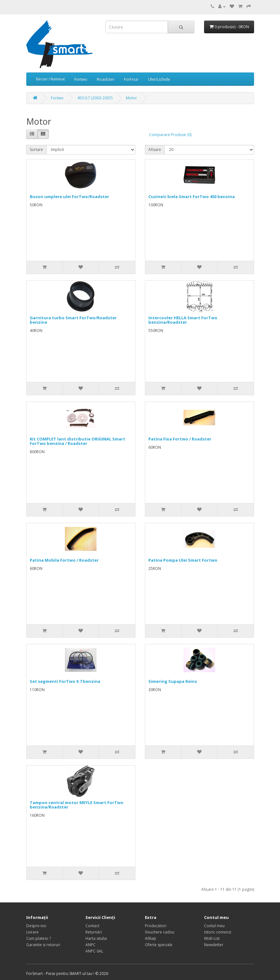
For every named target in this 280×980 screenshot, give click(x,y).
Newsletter (214, 945)
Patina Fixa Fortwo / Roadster (180, 439)
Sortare (36, 150)
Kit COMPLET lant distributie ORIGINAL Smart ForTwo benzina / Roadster (78, 441)
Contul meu (214, 926)
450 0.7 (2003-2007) (95, 98)
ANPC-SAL (94, 951)
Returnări (94, 932)
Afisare (155, 150)
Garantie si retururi (43, 945)
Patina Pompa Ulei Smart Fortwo (183, 560)
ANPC (90, 945)
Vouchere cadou (160, 932)
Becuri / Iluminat (50, 79)
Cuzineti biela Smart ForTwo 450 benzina (192, 197)
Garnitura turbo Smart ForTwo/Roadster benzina (73, 320)
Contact (92, 926)
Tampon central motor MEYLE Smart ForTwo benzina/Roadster (77, 805)
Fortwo (81, 79)
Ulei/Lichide (159, 79)
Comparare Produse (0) (170, 135)
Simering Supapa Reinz (173, 681)
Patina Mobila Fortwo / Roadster (64, 560)
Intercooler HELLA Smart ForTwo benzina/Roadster (183, 320)
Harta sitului (96, 938)
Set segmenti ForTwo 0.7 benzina (65, 681)
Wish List (212, 938)
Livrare (32, 932)
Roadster (106, 79)
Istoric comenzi (218, 932)
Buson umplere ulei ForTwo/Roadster (69, 197)
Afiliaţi (150, 938)
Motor (131, 98)
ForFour (131, 79)
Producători (156, 926)
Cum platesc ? (39, 938)
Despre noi (36, 926)
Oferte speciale (159, 945)
